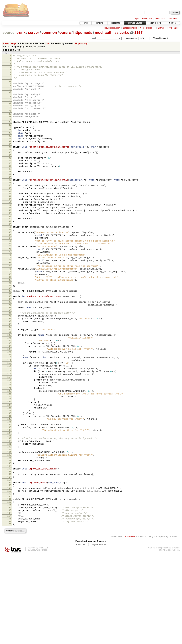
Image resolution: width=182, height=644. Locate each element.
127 (9, 470)
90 (10, 347)
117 (9, 436)
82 (10, 321)
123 (9, 457)
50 (10, 215)
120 (9, 446)
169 (9, 609)
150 (9, 546)
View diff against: (167, 38)
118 (9, 440)
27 (10, 140)
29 (10, 147)
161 (9, 582)
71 (10, 284)
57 (10, 238)
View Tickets (156, 23)
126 (9, 467)
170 (9, 612)
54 (10, 228)
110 (9, 412)
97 (10, 370)
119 (9, 443)
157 (9, 569)
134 (9, 494)
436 (47, 43)
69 (10, 277)
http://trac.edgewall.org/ (170, 639)
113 (9, 423)
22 (10, 125)
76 (10, 301)
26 (10, 137)
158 (9, 572)
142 (9, 520)
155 (9, 562)
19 (10, 115)
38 (10, 176)
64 (10, 260)
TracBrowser (129, 625)
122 (9, 453)
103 (9, 389)
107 (9, 402)
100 (9, 379)
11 (10, 89)
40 (10, 183)
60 (10, 247)
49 (10, 212)
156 (9, 566)
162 (9, 585)
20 (10, 119)
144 (9, 526)
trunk (21, 32)
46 (10, 201)
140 (9, 514)
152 (9, 553)
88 (10, 340)
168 (9, 606)
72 (10, 287)
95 (10, 363)
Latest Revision (130, 28)
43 (10, 192)
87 (10, 337)
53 (10, 224)
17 (10, 108)
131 (9, 484)
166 (9, 599)
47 (10, 205)
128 (9, 474)
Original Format (98, 633)
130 (9, 480)
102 (9, 385)
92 (10, 354)
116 (9, 433)
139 (9, 510)
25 (10, 134)
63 (10, 257)
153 (9, 556)
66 (10, 267)
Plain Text (81, 633)
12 (10, 92)
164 (9, 592)
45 (10, 199)
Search (172, 23)
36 (10, 170)
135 (9, 497)
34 (10, 163)
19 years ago (82, 43)
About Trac (160, 19)
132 (9, 487)
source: (9, 32)
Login (136, 19)
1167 (139, 32)
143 (9, 524)
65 (10, 264)
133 (9, 491)
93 (10, 357)
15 (10, 102)
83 (10, 325)
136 (9, 501)
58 (10, 241)
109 (9, 409)
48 (10, 208)
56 (10, 235)
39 (10, 179)
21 (10, 122)
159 (9, 576)
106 (9, 399)
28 (10, 143)
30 (10, 150)
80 (10, 315)
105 (9, 395)
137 (9, 504)
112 (9, 419)
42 (10, 189)
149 (9, 543)
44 (10, 195)
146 (9, 533)
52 (10, 221)
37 (10, 173)
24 (10, 131)
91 (10, 350)
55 (10, 231)
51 (10, 218)
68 (10, 274)
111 (9, 416)
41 (10, 186)
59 (10, 245)
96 (10, 366)
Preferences (173, 19)
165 (9, 595)
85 (10, 331)
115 (9, 429)
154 (9, 560)
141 (9, 517)
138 (9, 508)
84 (10, 328)
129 (9, 477)
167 (9, 602)
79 (10, 311)
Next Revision (146, 28)
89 (10, 343)
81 (10, 318)
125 (9, 463)
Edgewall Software (39, 639)
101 (9, 383)
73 (10, 291)
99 (10, 377)
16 (10, 105)
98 (10, 373)
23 (10, 128)
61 (10, 251)
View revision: (132, 38)
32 (10, 157)
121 (9, 450)
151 (9, 549)
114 (9, 426)
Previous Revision (112, 28)
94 (10, 360)
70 (10, 281)
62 (10, 254)
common (49, 32)
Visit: (94, 38)
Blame (161, 28)
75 (10, 298)
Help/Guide (147, 19)
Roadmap (116, 23)
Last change (10, 43)
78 (10, 308)
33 (10, 160)
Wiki (86, 23)
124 (9, 460)
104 (9, 392)
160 (9, 579)
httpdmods (83, 32)
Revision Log (173, 28)
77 (10, 304)
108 (9, 406)
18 (10, 112)
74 (10, 294)
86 (10, 334)
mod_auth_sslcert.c (112, 32)
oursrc (65, 32)
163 (9, 589)
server (33, 32)
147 (9, 537)
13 (10, 96)
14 (10, 99)
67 (10, 270)
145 (9, 530)
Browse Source (135, 23)
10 (10, 86)
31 (10, 154)
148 (9, 540)
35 (10, 166)
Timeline (99, 23)
